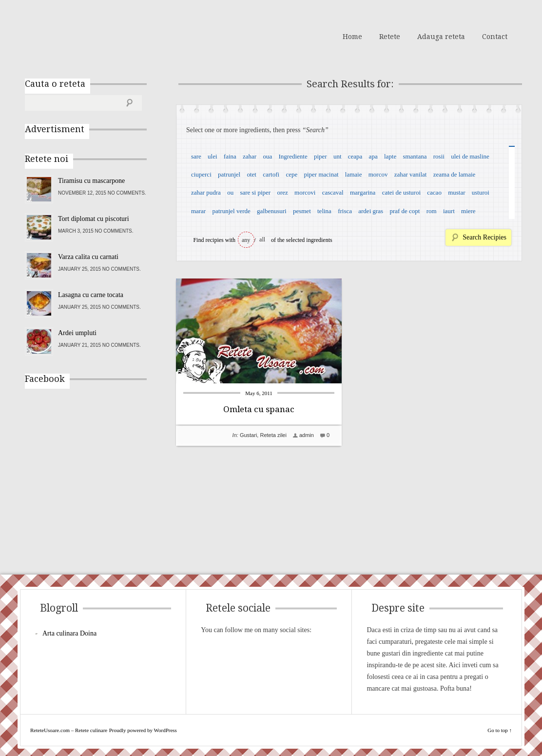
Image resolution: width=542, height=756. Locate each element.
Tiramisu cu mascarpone (91, 181)
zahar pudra (206, 192)
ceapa (355, 156)
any (246, 240)
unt (338, 156)
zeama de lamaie (455, 174)
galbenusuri (272, 211)
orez (282, 192)
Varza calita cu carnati (88, 257)
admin (307, 435)
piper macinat (321, 174)
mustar (456, 192)
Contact (495, 37)
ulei (213, 156)
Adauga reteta (441, 37)
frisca (345, 211)
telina (324, 211)
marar (198, 211)
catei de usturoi (401, 192)
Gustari (248, 435)
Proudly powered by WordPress (143, 730)
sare (196, 156)
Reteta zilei (273, 435)
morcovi (305, 192)
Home (352, 37)
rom (432, 211)
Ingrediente (293, 156)
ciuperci (201, 174)
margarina (363, 192)
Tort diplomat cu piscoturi (94, 219)
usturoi (481, 192)
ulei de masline (470, 156)
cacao (434, 192)
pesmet (302, 211)
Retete (390, 37)
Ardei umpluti (77, 333)
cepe (291, 174)
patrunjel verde (231, 211)
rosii (439, 156)
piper (320, 156)
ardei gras (371, 211)
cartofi (271, 174)
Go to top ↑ (500, 730)
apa (373, 156)
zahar (250, 156)
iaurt (449, 211)
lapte (390, 156)
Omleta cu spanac (259, 409)
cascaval (333, 192)
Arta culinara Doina (69, 633)
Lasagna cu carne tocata (91, 295)
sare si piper (255, 192)
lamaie (354, 174)
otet (252, 174)
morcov (378, 174)
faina (230, 156)
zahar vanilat (411, 174)
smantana (415, 156)
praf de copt (405, 211)
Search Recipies (484, 237)
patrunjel (229, 174)
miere (468, 211)
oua (267, 156)
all (262, 239)
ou (230, 192)
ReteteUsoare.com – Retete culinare (95, 36)
